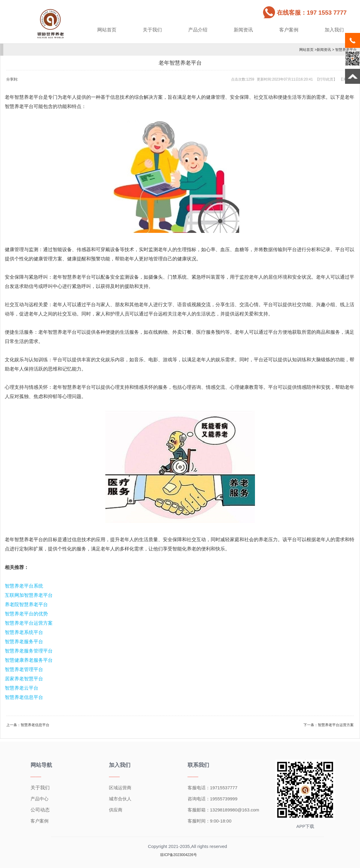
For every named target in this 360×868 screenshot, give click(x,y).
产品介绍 (198, 30)
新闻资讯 (243, 30)
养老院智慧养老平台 (26, 604)
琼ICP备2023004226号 (179, 855)
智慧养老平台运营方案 (29, 623)
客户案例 (289, 30)
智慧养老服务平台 (24, 642)
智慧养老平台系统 (24, 586)
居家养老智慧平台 (24, 679)
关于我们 (152, 30)
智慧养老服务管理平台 (29, 651)
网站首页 (107, 30)
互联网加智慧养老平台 (29, 595)
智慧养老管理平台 (24, 669)
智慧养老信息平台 (24, 697)
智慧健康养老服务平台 (29, 660)
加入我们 (334, 30)
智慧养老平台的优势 (26, 614)
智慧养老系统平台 (24, 632)
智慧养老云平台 (22, 688)
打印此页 (326, 79)
